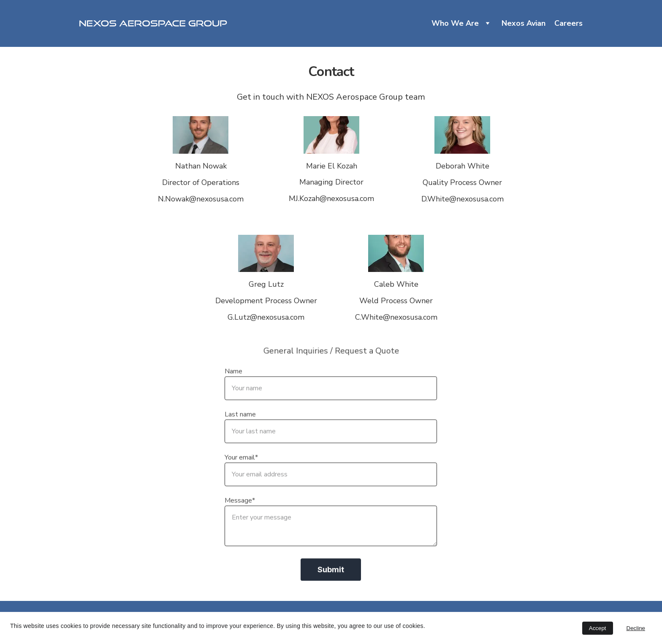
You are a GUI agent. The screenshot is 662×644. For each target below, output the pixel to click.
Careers (568, 23)
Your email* (241, 470)
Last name (240, 427)
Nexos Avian (524, 23)
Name (233, 384)
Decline (636, 628)
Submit (331, 582)
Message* (240, 513)
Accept (598, 628)
